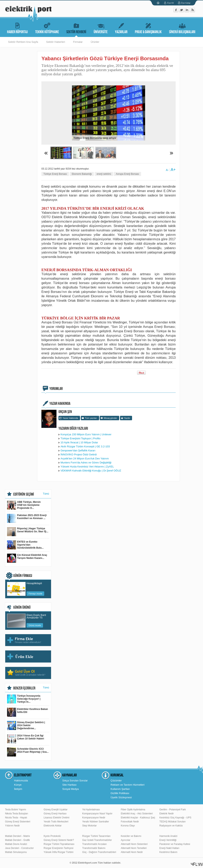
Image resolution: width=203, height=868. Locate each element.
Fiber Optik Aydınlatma (133, 810)
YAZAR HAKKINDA (60, 404)
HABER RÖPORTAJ (17, 28)
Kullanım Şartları (120, 789)
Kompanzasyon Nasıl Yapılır (97, 814)
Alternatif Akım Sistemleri (134, 844)
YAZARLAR (121, 28)
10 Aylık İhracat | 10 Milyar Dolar (79, 442)
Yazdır (127, 418)
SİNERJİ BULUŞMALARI (182, 28)
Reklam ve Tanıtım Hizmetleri (128, 785)
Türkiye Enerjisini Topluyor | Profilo (80, 438)
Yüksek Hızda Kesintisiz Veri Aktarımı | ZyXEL (87, 467)
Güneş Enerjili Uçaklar (56, 810)
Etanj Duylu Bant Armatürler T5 (36, 616)
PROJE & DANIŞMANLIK (148, 28)
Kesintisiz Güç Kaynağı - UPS (175, 818)
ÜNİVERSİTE (101, 28)
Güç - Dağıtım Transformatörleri (99, 852)
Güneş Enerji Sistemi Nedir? (59, 840)
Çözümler (116, 781)
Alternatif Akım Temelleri (134, 848)
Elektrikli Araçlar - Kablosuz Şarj (138, 818)
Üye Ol (170, 3)
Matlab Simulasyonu (16, 852)
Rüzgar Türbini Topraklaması (59, 844)
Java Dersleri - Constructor (19, 848)
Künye (18, 785)
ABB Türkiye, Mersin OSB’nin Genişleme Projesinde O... (24, 505)
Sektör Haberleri (56, 42)
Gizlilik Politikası (120, 793)
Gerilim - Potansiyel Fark (173, 810)
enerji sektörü (104, 174)
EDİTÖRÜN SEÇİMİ (24, 494)
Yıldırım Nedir (12, 826)
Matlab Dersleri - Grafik (17, 840)
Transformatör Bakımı (94, 848)
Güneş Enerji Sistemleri (18, 822)
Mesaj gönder (110, 418)
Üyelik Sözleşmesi (121, 797)
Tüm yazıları (91, 418)
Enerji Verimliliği (168, 840)
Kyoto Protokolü (52, 836)
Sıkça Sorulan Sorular (75, 781)
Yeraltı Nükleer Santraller (96, 822)
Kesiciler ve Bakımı (131, 836)
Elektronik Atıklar (53, 826)
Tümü (46, 494)
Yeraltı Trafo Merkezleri (56, 822)
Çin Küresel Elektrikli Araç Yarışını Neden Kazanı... (27, 558)
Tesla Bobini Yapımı (16, 810)
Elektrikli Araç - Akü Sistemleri (137, 814)
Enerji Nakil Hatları (169, 848)
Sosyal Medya (71, 789)
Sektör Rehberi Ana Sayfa (23, 42)
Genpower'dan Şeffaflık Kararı (78, 450)
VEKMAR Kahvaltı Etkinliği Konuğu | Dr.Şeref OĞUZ (91, 471)
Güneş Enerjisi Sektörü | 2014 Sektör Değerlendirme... (26, 725)
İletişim (18, 789)
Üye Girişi (186, 3)
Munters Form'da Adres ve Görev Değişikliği (86, 463)
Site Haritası (69, 785)
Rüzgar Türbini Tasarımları (96, 836)
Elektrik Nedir (167, 814)
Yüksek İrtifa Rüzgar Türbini (58, 852)
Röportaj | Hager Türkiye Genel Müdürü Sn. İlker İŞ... (28, 532)
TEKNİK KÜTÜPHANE (47, 28)
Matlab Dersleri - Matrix (17, 836)
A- (167, 170)
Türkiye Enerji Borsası (55, 174)
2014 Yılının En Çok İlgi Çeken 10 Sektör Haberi (26, 739)
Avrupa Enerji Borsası (127, 174)
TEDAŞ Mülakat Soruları (173, 822)
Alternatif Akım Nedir (132, 852)
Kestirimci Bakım (168, 852)
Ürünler (95, 42)
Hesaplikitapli (34, 583)
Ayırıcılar (126, 840)
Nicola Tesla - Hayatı (16, 818)
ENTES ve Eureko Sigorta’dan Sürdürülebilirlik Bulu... (25, 545)
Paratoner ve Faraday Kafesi (175, 844)
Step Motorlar (89, 826)
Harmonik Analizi (168, 836)
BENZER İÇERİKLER (24, 688)
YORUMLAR (56, 389)
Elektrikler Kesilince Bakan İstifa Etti (27, 712)
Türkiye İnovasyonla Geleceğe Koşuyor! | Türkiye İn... (24, 699)
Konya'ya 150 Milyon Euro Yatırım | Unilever (86, 434)
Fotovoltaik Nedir (130, 822)
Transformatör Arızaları (94, 844)
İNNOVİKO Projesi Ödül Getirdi (79, 454)
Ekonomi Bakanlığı (82, 174)
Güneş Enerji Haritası (55, 814)
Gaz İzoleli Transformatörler (97, 840)
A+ (173, 170)
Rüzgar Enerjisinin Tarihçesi (58, 848)
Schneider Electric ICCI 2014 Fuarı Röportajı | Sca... (28, 752)
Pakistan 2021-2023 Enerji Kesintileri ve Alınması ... (27, 518)
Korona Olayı (128, 826)
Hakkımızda (21, 781)
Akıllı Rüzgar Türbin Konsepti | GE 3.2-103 (85, 446)
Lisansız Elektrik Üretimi (56, 818)
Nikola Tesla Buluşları (17, 814)
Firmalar (78, 42)
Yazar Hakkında (70, 418)
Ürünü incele (35, 625)
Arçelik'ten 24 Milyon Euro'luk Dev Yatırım (85, 459)
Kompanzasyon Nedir (94, 818)
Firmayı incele (35, 594)
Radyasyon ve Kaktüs (171, 826)
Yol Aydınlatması (91, 810)
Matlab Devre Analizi (16, 844)
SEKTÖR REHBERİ (76, 28)
